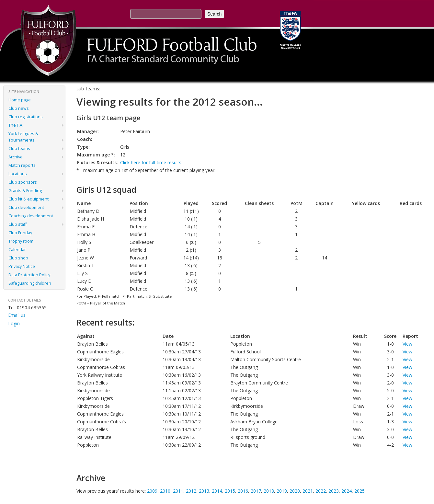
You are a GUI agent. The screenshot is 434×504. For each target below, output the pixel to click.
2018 (269, 491)
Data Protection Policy (29, 275)
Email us (17, 315)
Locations (18, 174)
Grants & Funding (25, 191)
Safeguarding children (30, 283)
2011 (178, 491)
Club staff (17, 224)
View (407, 344)
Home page (20, 100)
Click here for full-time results (151, 162)
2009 (152, 491)
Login (14, 323)
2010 (165, 491)
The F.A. (16, 125)
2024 (347, 491)
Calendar (17, 250)
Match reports (22, 165)
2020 (295, 491)
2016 (243, 491)
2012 (191, 491)
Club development (26, 207)
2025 (360, 491)
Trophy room (21, 241)
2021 (308, 491)
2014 (217, 491)
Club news (19, 108)
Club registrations (26, 117)
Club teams (19, 149)
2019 (282, 491)
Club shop (18, 258)
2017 (256, 491)
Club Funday (20, 233)
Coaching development (31, 216)
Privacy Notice (22, 266)
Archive (16, 157)
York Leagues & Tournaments (23, 137)
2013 (204, 491)
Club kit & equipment (29, 199)
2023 (334, 491)
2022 (321, 491)
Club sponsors (23, 182)
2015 (230, 491)
